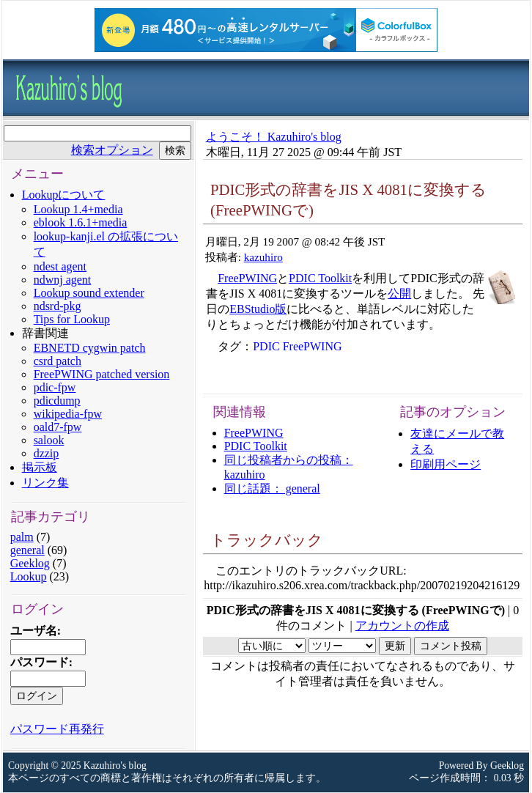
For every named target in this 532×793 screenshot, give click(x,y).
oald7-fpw (58, 427)
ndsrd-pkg (58, 306)
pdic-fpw (55, 387)
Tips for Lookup (72, 319)
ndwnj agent (63, 280)
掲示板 (40, 467)
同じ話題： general (272, 488)
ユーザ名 (34, 631)
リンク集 (45, 483)
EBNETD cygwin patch (90, 348)
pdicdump (57, 401)
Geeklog (30, 563)
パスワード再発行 (57, 729)
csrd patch (58, 361)
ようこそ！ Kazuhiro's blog (274, 137)
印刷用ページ (446, 464)
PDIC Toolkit (320, 278)
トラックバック (267, 540)
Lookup (29, 576)
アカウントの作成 (402, 626)
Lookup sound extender (89, 293)
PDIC (266, 346)
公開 (399, 294)
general (27, 550)
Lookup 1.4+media (78, 209)
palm (22, 537)
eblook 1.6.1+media (81, 222)
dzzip (47, 453)
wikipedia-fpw (68, 414)
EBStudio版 (258, 309)
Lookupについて (64, 195)
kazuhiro (263, 257)
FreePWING (247, 278)
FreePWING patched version (102, 374)
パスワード (40, 662)
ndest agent (60, 266)
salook (49, 440)
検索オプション (112, 150)
